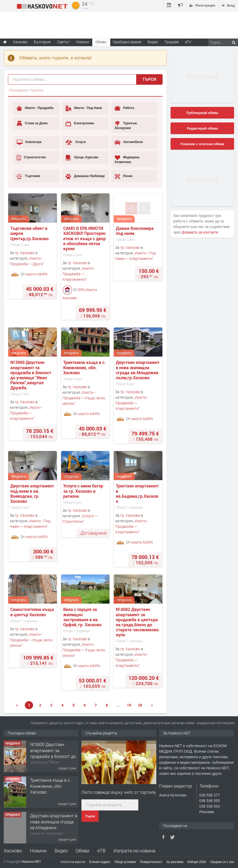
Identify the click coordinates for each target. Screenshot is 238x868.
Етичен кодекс (100, 862)
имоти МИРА (37, 274)
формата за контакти (200, 232)
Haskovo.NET (31, 862)
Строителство (31, 158)
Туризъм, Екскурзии (126, 125)
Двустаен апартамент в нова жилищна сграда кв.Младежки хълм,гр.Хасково (138, 370)
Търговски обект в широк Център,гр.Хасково (29, 233)
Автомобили (129, 142)
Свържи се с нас (222, 862)
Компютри (29, 142)
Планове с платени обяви (202, 144)
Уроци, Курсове (82, 158)
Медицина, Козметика (127, 159)
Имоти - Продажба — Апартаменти (79, 274)
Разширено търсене (26, 90)
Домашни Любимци (85, 176)
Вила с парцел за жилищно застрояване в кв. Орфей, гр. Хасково (82, 617)
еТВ (101, 851)
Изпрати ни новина (134, 851)
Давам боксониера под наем (135, 231)
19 (129, 705)
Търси (149, 79)
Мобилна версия (73, 862)
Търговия (28, 176)
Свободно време (127, 42)
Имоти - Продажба (35, 108)
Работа (124, 108)
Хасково (13, 851)
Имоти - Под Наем (84, 108)
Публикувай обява (202, 113)
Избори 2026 (197, 862)
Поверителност (151, 862)
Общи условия (125, 862)
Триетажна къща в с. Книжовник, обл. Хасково (85, 367)
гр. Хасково (25, 253)
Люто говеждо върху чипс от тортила (119, 792)
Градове (172, 42)
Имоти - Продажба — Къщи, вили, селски (84, 398)
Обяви (83, 851)
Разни (124, 176)
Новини (83, 42)
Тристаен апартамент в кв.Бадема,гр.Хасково (138, 493)
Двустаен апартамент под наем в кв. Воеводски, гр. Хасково (33, 493)
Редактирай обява (202, 128)
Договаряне (93, 533)
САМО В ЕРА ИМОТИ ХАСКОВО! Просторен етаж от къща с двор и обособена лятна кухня (85, 238)
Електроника (80, 124)
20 (140, 705)
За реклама (175, 862)
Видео (61, 851)
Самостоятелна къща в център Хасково (33, 612)
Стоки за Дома (32, 124)
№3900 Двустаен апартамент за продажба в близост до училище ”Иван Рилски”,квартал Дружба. (31, 375)
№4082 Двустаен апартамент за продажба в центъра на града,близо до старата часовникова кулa (138, 622)
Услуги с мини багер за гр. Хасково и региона (84, 491)
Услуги (76, 142)
